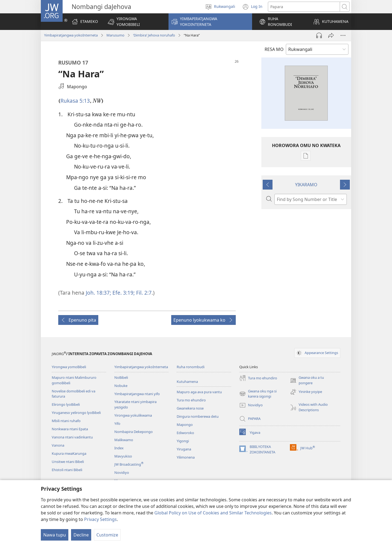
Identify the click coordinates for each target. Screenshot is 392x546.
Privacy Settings (100, 519)
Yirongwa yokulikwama (133, 415)
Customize (107, 535)
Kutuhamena (187, 382)
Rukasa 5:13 (75, 101)
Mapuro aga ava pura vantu (199, 392)
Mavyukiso (123, 456)
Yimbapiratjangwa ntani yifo (137, 394)
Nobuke (121, 386)
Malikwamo (124, 440)
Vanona (58, 445)
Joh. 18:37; (98, 293)
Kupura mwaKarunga (69, 453)
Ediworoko (185, 433)
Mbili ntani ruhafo (66, 421)
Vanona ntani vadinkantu (72, 437)
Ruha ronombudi (191, 367)
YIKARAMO (306, 185)
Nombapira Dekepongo (134, 432)
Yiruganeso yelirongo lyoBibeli (76, 413)
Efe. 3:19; (123, 293)
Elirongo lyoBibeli (66, 404)
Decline (81, 535)
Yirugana (184, 449)
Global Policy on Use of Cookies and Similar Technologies (213, 513)
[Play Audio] (319, 35)
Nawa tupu (55, 535)
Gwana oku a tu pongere (307, 380)
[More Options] (343, 35)
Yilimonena (186, 457)
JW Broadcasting (129, 464)
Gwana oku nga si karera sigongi (258, 394)
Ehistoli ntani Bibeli (67, 470)
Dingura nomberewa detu (198, 416)
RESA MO (274, 49)
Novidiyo (122, 472)
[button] (135, 22)
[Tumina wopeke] (331, 35)
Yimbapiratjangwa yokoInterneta (71, 35)
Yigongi (183, 441)
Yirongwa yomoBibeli (69, 367)
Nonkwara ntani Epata (70, 429)
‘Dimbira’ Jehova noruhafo (154, 35)
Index (119, 448)
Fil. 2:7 (143, 293)
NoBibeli (121, 377)
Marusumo (115, 35)
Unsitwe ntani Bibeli (68, 462)
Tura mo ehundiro (191, 400)
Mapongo (185, 425)
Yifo (117, 423)
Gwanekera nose (190, 408)
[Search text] (304, 7)
